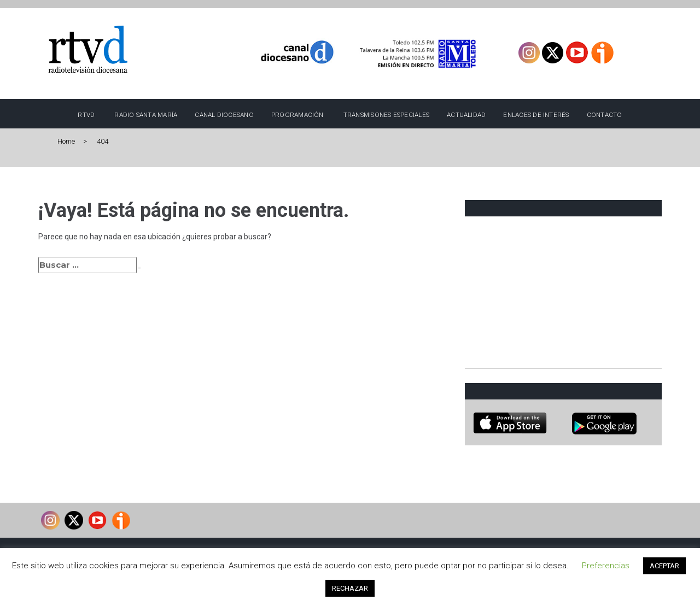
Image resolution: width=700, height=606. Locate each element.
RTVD (86, 115)
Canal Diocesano (224, 115)
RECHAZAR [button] (350, 588)
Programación (297, 115)
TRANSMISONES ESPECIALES (386, 115)
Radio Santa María (146, 115)
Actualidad (466, 115)
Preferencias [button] (606, 566)
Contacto (605, 115)
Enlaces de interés (536, 115)
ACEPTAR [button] (664, 566)
